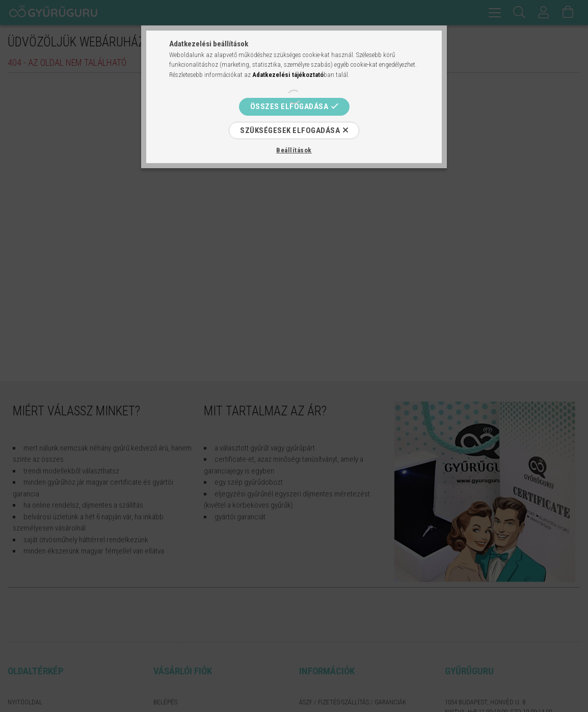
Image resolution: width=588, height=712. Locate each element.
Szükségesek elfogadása (290, 130)
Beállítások (294, 150)
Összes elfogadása (289, 107)
